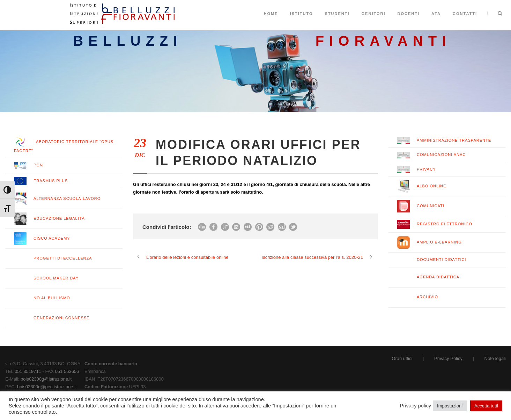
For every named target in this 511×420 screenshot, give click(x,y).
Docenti (409, 14)
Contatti (465, 14)
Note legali (495, 358)
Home (271, 14)
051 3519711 (28, 371)
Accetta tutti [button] (486, 406)
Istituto (302, 14)
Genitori (374, 14)
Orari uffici (402, 358)
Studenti (337, 14)
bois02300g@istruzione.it (46, 379)
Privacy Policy (448, 358)
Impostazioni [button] (450, 406)
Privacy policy (416, 406)
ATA (436, 14)
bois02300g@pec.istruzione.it (47, 387)
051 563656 (67, 371)
